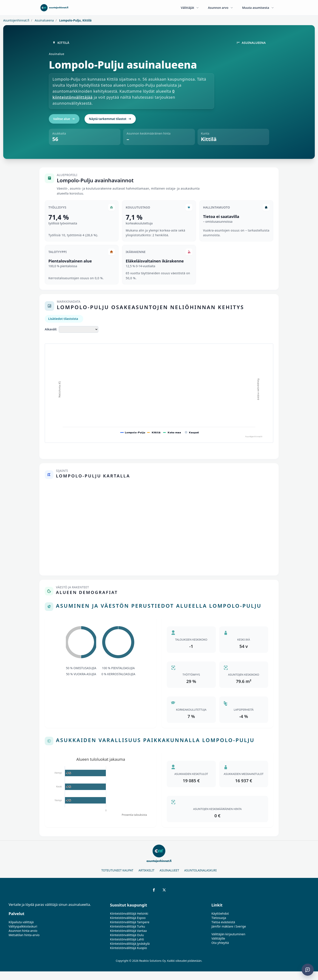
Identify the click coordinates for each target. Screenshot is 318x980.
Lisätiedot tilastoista (63, 319)
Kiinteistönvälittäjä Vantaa (128, 931)
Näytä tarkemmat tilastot (110, 119)
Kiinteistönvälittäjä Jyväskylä (130, 944)
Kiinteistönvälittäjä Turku (127, 926)
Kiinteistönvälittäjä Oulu (127, 935)
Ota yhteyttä (220, 943)
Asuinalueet (169, 870)
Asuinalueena (44, 20)
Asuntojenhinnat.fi (16, 20)
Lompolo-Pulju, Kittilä (75, 20)
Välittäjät (190, 8)
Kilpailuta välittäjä (21, 922)
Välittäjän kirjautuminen (228, 934)
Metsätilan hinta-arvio (24, 935)
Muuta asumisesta (258, 8)
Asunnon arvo (221, 8)
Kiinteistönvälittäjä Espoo (128, 918)
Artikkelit (147, 870)
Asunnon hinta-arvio (23, 931)
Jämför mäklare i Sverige (229, 926)
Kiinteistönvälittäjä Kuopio (128, 948)
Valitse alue (64, 119)
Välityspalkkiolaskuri (23, 926)
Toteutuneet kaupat (117, 870)
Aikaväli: (51, 329)
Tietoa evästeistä (223, 922)
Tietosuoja (219, 918)
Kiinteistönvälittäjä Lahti (127, 939)
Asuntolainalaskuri (200, 870)
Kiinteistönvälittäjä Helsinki (129, 913)
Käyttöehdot (220, 913)
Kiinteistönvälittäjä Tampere (130, 922)
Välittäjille (218, 938)
